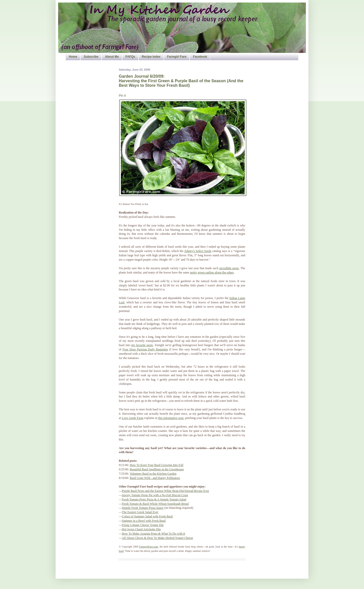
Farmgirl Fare (177, 57)
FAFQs (130, 57)
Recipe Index (151, 57)
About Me (112, 57)
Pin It (122, 96)
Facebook (200, 57)
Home (73, 57)
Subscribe (91, 57)
